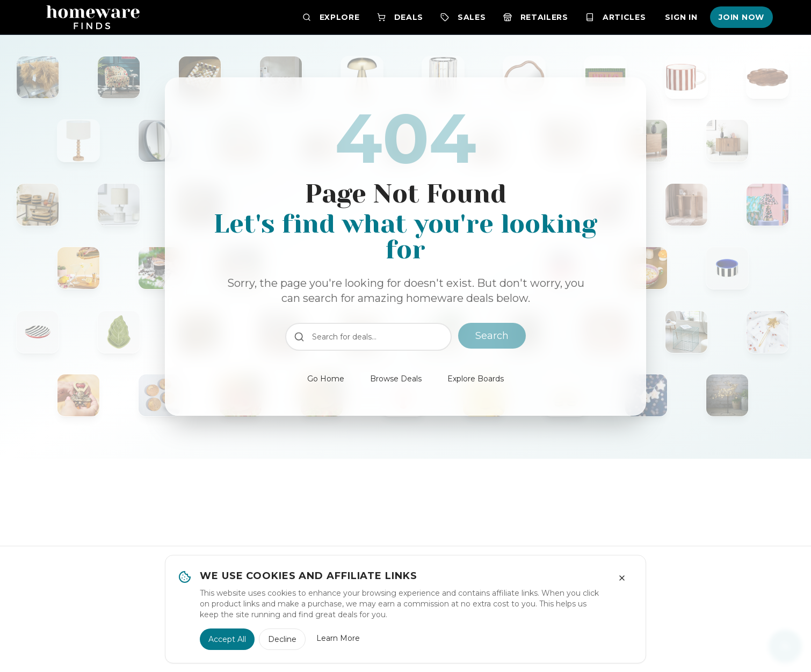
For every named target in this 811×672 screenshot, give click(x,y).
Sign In (681, 17)
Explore (331, 17)
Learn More (338, 638)
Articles (616, 17)
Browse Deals (396, 379)
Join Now (741, 17)
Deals (400, 17)
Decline (282, 639)
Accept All (227, 639)
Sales (463, 17)
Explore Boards (476, 379)
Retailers (536, 17)
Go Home (326, 379)
